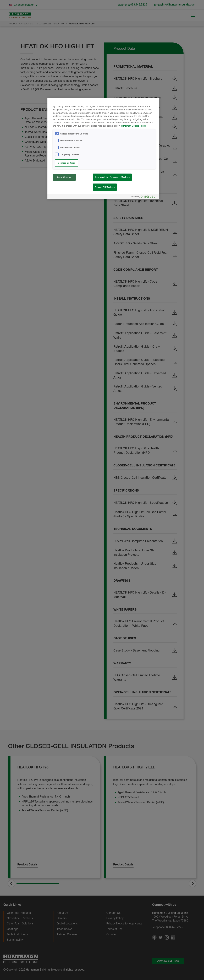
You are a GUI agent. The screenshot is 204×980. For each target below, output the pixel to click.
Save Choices (64, 177)
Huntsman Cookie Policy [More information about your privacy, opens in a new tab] (133, 126)
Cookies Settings (67, 163)
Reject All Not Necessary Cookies (112, 177)
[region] (103, 149)
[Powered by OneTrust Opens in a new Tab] (144, 197)
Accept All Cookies (105, 187)
